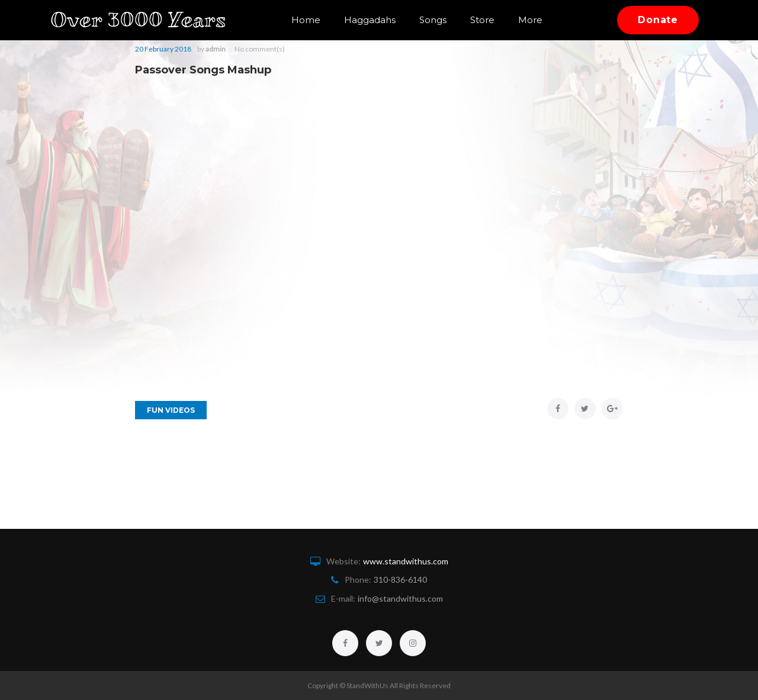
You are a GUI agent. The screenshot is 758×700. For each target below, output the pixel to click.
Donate (658, 20)
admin (216, 49)
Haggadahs (370, 20)
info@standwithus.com (400, 598)
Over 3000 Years (147, 20)
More (530, 20)
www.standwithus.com (406, 561)
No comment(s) (260, 49)
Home (306, 20)
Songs (433, 20)
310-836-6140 (400, 579)
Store (482, 20)
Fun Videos (171, 410)
